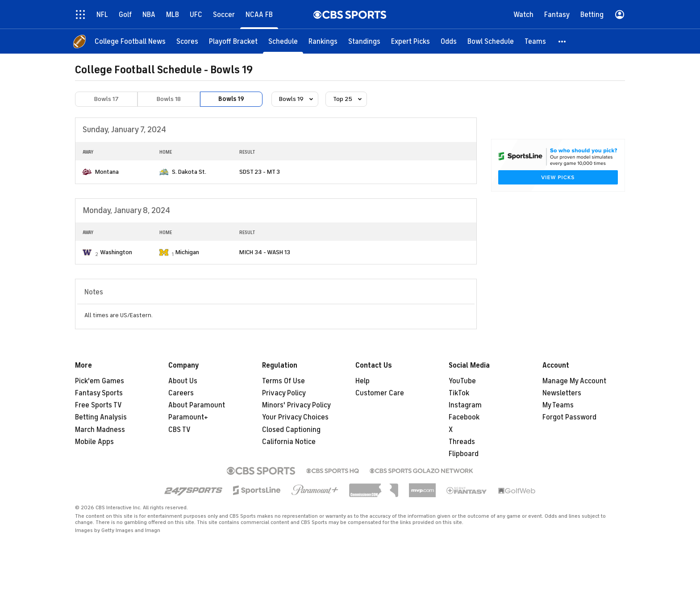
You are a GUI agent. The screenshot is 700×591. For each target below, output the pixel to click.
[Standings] (364, 41)
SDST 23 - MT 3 (260, 172)
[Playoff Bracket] (233, 41)
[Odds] (449, 41)
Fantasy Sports (99, 393)
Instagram (465, 405)
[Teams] (535, 41)
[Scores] (187, 41)
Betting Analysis (101, 417)
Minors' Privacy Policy (296, 405)
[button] (562, 41)
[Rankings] (323, 41)
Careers (181, 393)
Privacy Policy (284, 393)
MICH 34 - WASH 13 (265, 252)
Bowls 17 (106, 99)
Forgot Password (569, 417)
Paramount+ (188, 417)
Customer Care (380, 393)
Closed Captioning (291, 430)
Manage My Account (574, 381)
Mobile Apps (94, 442)
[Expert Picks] (410, 41)
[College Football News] (130, 41)
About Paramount (197, 405)
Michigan (187, 252)
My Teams (558, 405)
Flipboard (464, 454)
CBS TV (179, 430)
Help (362, 381)
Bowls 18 (169, 99)
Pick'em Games (100, 381)
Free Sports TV (98, 405)
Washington (116, 252)
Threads (462, 442)
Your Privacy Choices (295, 417)
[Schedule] (283, 41)
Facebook (464, 417)
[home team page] (87, 172)
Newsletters (562, 393)
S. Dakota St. (189, 172)
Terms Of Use (283, 381)
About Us (183, 381)
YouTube (462, 381)
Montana (107, 172)
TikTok (459, 393)
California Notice (289, 442)
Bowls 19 (231, 99)
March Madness (100, 430)
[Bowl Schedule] (491, 41)
